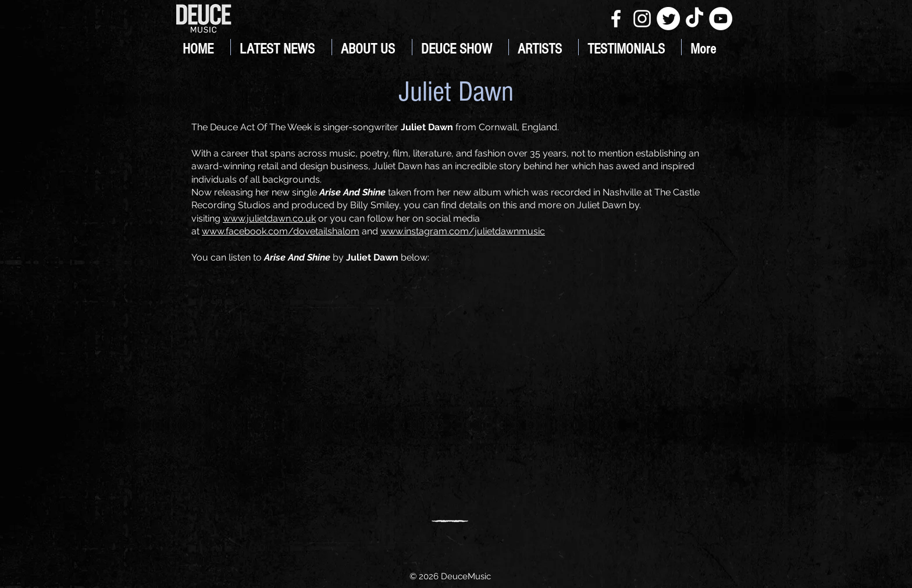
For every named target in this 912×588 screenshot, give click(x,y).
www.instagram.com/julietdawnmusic (463, 231)
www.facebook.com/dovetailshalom (281, 231)
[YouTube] (721, 19)
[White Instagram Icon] (642, 19)
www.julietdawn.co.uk (269, 218)
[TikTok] (694, 19)
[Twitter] (668, 19)
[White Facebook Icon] (616, 19)
